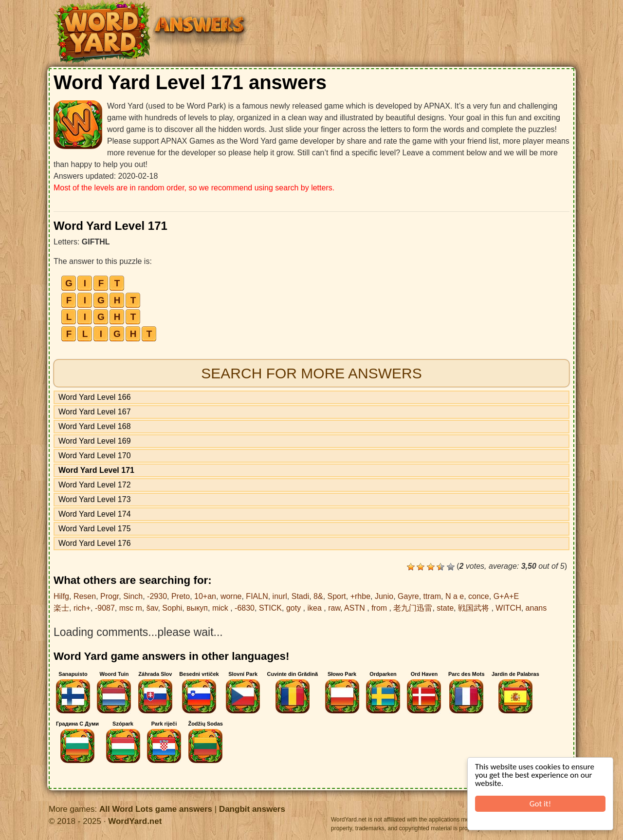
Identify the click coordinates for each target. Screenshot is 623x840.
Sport (337, 596)
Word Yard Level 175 (95, 529)
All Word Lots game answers (156, 809)
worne (231, 596)
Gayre (408, 596)
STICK (270, 608)
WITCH (508, 608)
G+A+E (506, 596)
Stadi (300, 596)
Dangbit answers (252, 809)
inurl (280, 596)
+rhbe (360, 596)
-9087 (105, 608)
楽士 (61, 608)
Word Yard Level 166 (95, 397)
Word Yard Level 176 (95, 543)
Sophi (172, 608)
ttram (432, 596)
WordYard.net (135, 821)
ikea (316, 608)
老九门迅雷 (413, 608)
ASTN (356, 608)
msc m (131, 608)
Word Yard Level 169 (95, 441)
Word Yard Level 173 (95, 499)
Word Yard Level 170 (95, 456)
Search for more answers (311, 373)
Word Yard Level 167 (95, 412)
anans (536, 608)
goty (295, 608)
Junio (384, 596)
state (445, 608)
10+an (205, 596)
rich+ (82, 608)
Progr (110, 596)
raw (334, 608)
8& (318, 596)
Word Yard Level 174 (95, 514)
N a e (455, 596)
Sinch (133, 596)
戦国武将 (475, 608)
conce (479, 596)
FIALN (257, 596)
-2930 (157, 596)
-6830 (245, 608)
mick (221, 608)
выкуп (197, 608)
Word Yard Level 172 (95, 485)
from (380, 608)
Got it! (540, 804)
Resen (85, 596)
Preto (181, 596)
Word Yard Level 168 (95, 426)
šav (152, 608)
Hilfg (61, 596)
